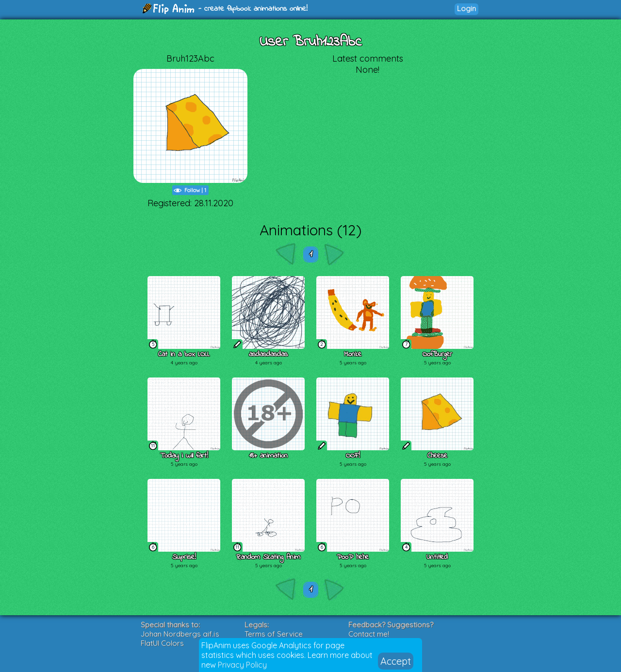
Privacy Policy (242, 665)
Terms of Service (274, 634)
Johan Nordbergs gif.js (180, 634)
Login (466, 8)
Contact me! (369, 634)
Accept (396, 661)
